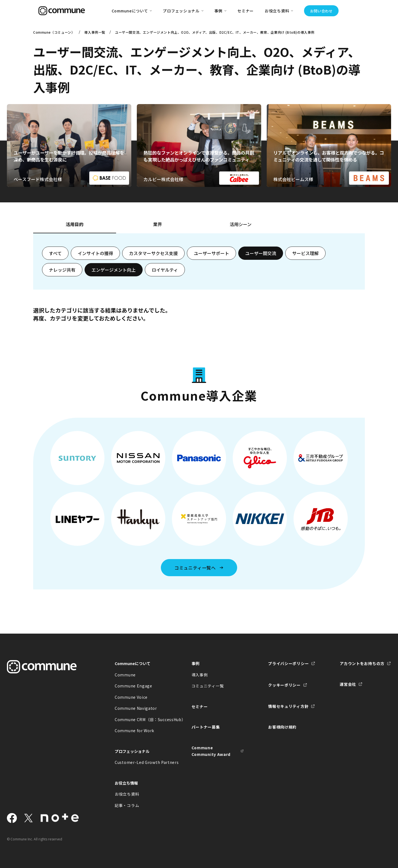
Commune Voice (131, 697)
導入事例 (200, 675)
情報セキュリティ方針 (288, 706)
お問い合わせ (321, 11)
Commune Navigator (136, 708)
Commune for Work (134, 731)
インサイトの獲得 (95, 253)
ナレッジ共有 (62, 270)
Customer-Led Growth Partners (141, 762)
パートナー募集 (206, 727)
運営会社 (348, 684)
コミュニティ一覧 (208, 686)
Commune (125, 675)
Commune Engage (133, 686)
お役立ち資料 (127, 794)
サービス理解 (305, 253)
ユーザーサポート (211, 253)
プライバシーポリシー (288, 663)
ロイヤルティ (165, 270)
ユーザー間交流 (261, 253)
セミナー (246, 11)
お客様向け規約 (282, 727)
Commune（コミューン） (54, 32)
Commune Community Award (211, 751)
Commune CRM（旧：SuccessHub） (141, 719)
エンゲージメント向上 (114, 270)
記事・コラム (127, 805)
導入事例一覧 (95, 32)
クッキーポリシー (284, 685)
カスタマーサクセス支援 (153, 253)
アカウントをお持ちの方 (362, 663)
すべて (55, 253)
